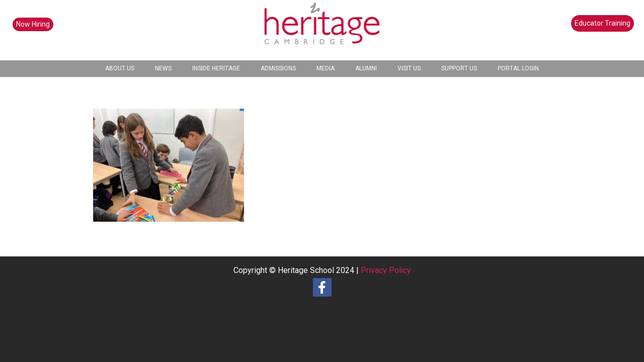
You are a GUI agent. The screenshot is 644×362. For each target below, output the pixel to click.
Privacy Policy (386, 270)
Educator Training (602, 23)
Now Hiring (33, 24)
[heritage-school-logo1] (322, 30)
